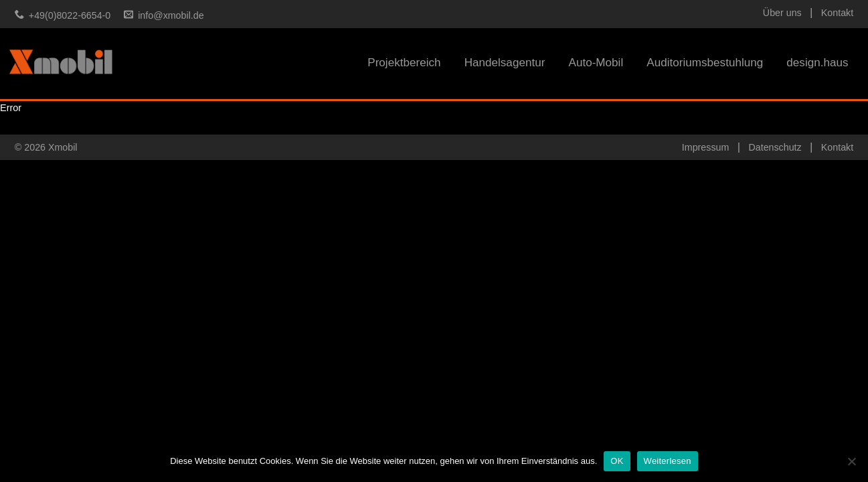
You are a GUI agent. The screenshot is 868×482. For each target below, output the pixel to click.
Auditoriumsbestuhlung (705, 63)
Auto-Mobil (596, 63)
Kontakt (837, 13)
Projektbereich (404, 63)
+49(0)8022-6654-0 (70, 15)
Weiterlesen (668, 461)
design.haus (817, 63)
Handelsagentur (505, 63)
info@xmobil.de (171, 15)
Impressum (705, 147)
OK (617, 461)
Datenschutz (775, 147)
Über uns (782, 13)
